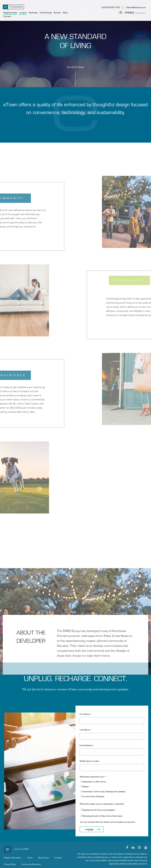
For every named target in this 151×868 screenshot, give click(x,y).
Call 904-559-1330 (111, 7)
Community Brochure (31, 864)
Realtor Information (13, 858)
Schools (57, 13)
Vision (30, 858)
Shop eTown (44, 858)
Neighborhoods (10, 13)
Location (23, 13)
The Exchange (46, 13)
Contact (58, 858)
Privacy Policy (10, 864)
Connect (7, 16)
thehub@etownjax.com (136, 7)
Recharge (33, 13)
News (65, 13)
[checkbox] (112, 789)
